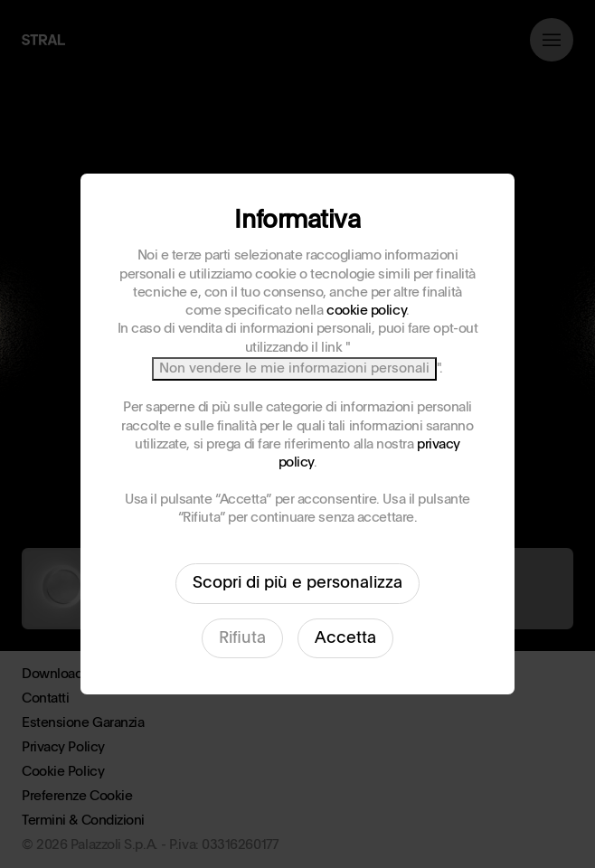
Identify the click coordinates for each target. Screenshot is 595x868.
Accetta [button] (345, 638)
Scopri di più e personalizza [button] (297, 583)
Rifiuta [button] (242, 638)
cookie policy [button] (366, 311)
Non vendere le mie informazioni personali (294, 368)
